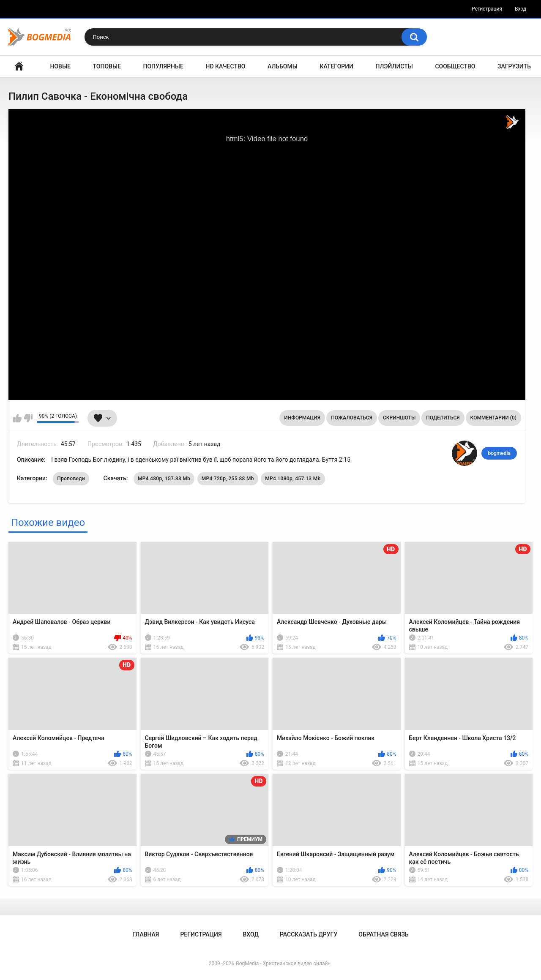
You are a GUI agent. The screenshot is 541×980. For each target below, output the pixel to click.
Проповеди (71, 479)
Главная (19, 67)
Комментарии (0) (493, 418)
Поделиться (443, 418)
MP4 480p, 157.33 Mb (164, 479)
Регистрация (487, 9)
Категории (336, 66)
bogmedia (499, 453)
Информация (302, 418)
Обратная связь (383, 934)
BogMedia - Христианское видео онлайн (283, 964)
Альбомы (283, 66)
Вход (521, 9)
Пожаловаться (352, 418)
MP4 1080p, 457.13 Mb (293, 479)
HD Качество (225, 66)
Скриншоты (399, 418)
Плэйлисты (394, 66)
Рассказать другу (309, 934)
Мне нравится (17, 418)
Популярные (163, 66)
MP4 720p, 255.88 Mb (228, 479)
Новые (60, 66)
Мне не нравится (28, 418)
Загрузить (514, 66)
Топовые (107, 66)
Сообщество (455, 66)
